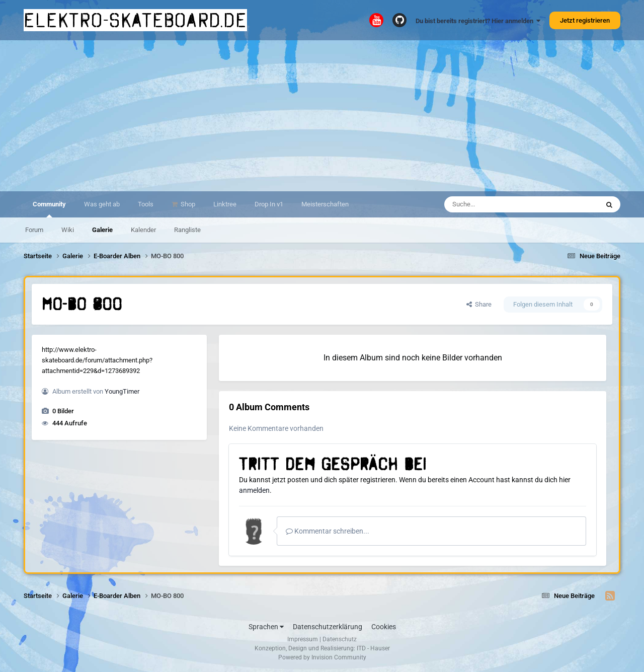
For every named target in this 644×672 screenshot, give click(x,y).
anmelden (254, 490)
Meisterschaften (325, 204)
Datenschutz (340, 639)
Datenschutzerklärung (328, 627)
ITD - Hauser (373, 648)
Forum (34, 230)
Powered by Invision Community (322, 657)
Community (49, 209)
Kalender (143, 230)
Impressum (303, 639)
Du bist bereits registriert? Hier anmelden (478, 21)
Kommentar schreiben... (328, 531)
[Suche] (502, 204)
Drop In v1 (269, 204)
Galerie (102, 230)
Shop (187, 204)
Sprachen (266, 627)
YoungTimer (122, 391)
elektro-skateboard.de (135, 20)
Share (479, 304)
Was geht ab (102, 204)
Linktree (225, 204)
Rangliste (187, 230)
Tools (146, 204)
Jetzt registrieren (585, 20)
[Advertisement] (322, 116)
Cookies (384, 627)
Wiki (68, 230)
